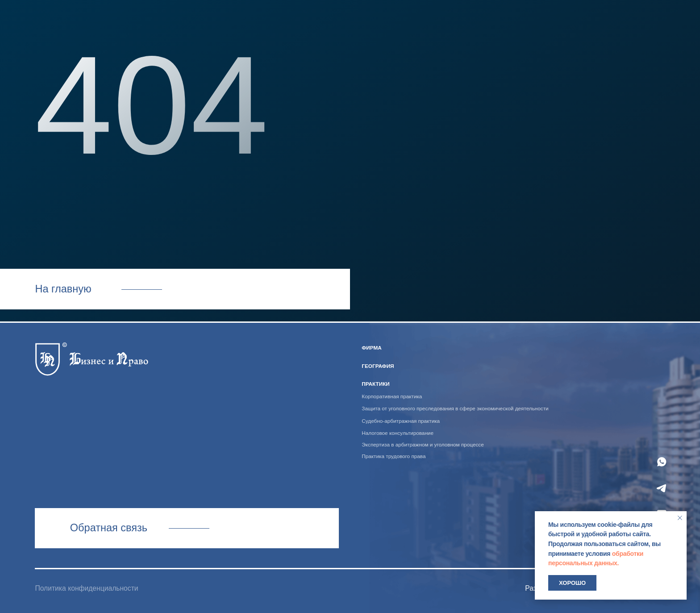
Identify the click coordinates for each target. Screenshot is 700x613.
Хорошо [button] (572, 583)
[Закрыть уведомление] (680, 518)
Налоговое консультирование (398, 433)
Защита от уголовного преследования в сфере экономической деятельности (455, 408)
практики (375, 384)
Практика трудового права (394, 456)
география (378, 366)
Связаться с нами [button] (187, 528)
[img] (92, 357)
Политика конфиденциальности (86, 588)
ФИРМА (371, 348)
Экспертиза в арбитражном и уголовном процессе (423, 444)
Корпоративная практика (392, 396)
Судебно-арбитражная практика (401, 421)
